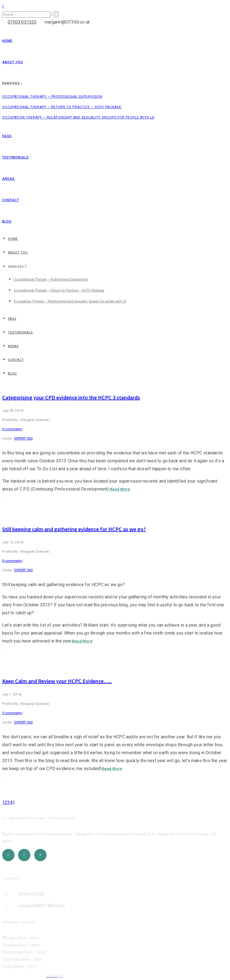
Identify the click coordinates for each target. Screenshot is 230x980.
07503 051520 (22, 22)
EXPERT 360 (23, 438)
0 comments (12, 429)
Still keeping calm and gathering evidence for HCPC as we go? (74, 529)
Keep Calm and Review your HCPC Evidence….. (57, 681)
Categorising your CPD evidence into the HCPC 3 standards (71, 397)
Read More (120, 489)
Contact (11, 200)
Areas (8, 179)
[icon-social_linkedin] (26, 855)
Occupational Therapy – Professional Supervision (52, 97)
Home (7, 41)
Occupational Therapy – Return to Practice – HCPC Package (62, 107)
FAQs (7, 136)
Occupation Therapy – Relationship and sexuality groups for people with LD (78, 117)
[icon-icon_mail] (43, 22)
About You (13, 62)
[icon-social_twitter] (10, 855)
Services (11, 83)
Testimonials (15, 157)
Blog (7, 221)
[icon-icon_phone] (4, 22)
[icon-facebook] (40, 855)
